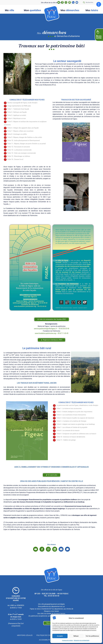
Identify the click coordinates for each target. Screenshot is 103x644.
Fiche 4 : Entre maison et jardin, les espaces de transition (75, 418)
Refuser (76, 636)
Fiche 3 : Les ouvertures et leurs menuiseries (71, 415)
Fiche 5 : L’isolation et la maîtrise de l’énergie (71, 421)
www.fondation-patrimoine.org (45, 333)
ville (10, 10)
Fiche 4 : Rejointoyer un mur (17, 118)
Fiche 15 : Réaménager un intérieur (19, 156)
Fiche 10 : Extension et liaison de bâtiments (71, 437)
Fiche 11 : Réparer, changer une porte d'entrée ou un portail (27, 144)
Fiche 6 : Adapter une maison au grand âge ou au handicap (76, 424)
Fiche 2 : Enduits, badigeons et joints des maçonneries (74, 412)
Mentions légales (25, 635)
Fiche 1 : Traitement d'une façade (18, 109)
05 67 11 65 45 (63, 333)
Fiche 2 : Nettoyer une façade (17, 112)
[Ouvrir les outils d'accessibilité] (99, 4)
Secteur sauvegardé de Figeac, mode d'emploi (22, 103)
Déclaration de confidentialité (81, 640)
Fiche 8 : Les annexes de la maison (68, 431)
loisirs (92, 10)
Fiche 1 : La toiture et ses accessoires (69, 409)
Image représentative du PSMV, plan (19, 106)
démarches (70, 10)
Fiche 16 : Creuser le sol (15, 159)
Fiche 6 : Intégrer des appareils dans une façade (23, 128)
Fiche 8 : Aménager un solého (17, 134)
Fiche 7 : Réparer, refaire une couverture (20, 131)
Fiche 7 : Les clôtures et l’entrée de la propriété (72, 427)
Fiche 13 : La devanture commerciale (19, 150)
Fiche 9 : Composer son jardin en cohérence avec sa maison (76, 434)
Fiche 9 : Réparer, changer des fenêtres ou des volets (25, 137)
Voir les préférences (92, 636)
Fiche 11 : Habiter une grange (66, 440)
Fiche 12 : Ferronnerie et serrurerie (19, 147)
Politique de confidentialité (49, 635)
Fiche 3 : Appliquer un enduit (17, 115)
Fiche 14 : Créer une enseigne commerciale (22, 153)
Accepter (60, 636)
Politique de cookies (67, 640)
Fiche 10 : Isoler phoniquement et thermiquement (24, 140)
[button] (99, 35)
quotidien (32, 10)
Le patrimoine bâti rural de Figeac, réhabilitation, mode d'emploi (77, 405)
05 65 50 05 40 (64, 329)
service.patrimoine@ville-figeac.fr (45, 329)
